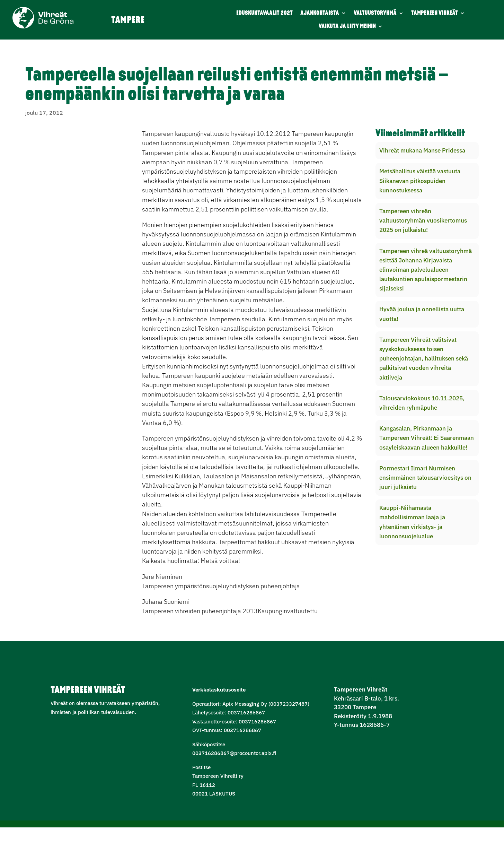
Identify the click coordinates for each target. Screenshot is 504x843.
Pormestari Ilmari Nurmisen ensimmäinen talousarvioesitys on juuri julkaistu (425, 478)
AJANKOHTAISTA (320, 13)
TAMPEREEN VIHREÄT (435, 13)
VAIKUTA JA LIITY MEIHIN (347, 27)
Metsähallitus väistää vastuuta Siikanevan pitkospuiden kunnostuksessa (420, 181)
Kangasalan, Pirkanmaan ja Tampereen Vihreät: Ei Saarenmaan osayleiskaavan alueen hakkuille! (427, 438)
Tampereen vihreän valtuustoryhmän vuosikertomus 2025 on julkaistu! (423, 220)
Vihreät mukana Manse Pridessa (422, 150)
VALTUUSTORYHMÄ (375, 13)
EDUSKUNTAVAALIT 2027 (264, 13)
